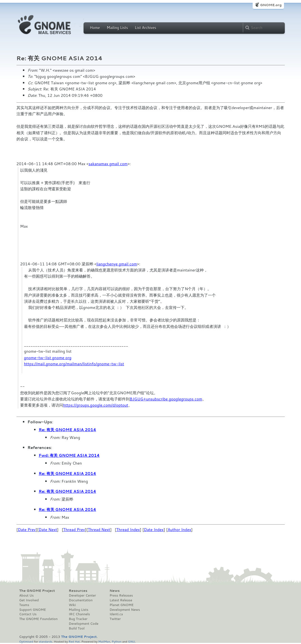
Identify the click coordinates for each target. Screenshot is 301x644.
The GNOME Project (37, 591)
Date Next (48, 530)
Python (117, 641)
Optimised (26, 641)
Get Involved (29, 600)
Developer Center (82, 595)
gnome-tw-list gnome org (48, 358)
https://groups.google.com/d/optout (96, 405)
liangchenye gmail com (117, 264)
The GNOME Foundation (39, 619)
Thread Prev (74, 530)
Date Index (154, 530)
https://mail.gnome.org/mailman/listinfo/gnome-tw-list (74, 364)
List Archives (145, 28)
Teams (24, 605)
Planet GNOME (122, 605)
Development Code (84, 624)
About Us (27, 595)
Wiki (72, 605)
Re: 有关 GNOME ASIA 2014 (68, 430)
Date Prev (27, 530)
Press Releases (121, 595)
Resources (78, 591)
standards (46, 641)
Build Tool (77, 628)
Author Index (179, 530)
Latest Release (121, 600)
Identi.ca (116, 614)
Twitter (115, 619)
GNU (131, 641)
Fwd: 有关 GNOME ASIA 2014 (69, 455)
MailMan (104, 641)
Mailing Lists (117, 28)
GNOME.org (271, 5)
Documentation (81, 600)
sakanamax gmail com (108, 164)
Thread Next (99, 530)
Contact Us (28, 614)
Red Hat (74, 641)
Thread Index (128, 530)
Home (95, 28)
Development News (125, 610)
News (115, 591)
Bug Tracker (78, 619)
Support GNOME (33, 610)
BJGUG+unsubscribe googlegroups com (166, 399)
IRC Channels (79, 614)
